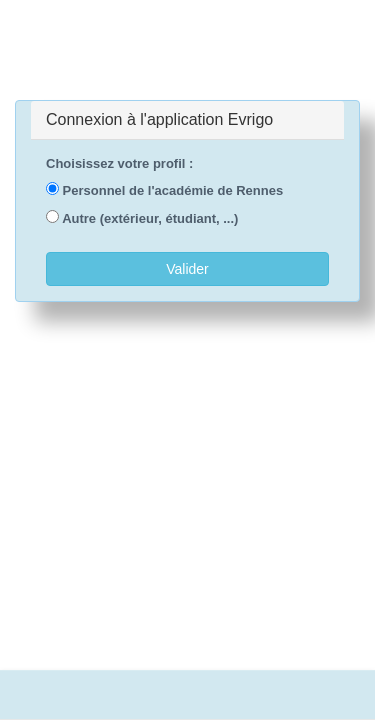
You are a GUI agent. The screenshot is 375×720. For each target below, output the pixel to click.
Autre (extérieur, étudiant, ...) (142, 218)
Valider (187, 269)
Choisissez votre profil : (119, 163)
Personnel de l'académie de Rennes (164, 190)
